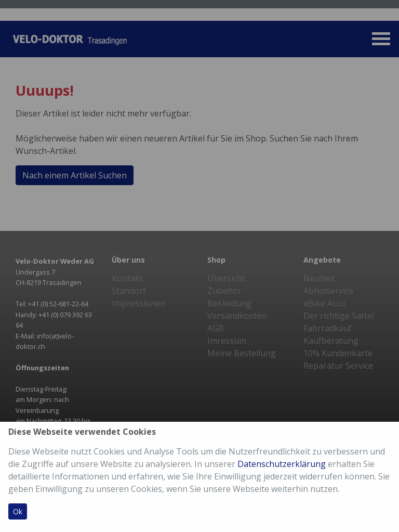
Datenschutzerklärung (282, 464)
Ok (18, 511)
